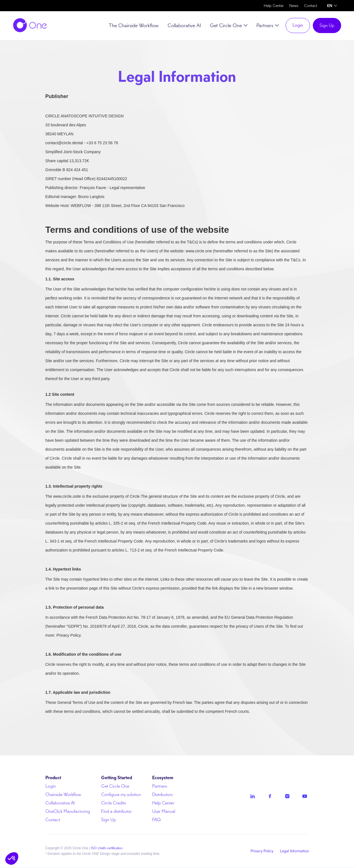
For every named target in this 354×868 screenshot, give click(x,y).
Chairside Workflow (63, 794)
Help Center (274, 6)
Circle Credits (114, 803)
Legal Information (294, 851)
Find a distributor (116, 811)
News (294, 6)
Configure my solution (121, 794)
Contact (311, 6)
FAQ (156, 820)
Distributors (162, 794)
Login (298, 25)
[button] (332, 6)
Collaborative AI (184, 25)
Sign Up (327, 25)
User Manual (164, 811)
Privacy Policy (262, 851)
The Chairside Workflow (134, 25)
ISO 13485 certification (107, 848)
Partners (160, 786)
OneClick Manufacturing (68, 811)
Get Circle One (115, 786)
